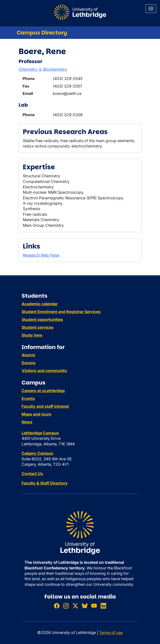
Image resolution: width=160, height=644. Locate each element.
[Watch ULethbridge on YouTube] (94, 606)
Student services (38, 327)
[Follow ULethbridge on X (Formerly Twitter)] (75, 606)
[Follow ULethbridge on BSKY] (85, 606)
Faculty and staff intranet (45, 406)
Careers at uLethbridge (43, 391)
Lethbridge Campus (40, 433)
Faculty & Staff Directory (45, 483)
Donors (29, 363)
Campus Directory (42, 33)
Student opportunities (42, 319)
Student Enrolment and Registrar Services (61, 312)
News (27, 422)
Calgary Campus (37, 453)
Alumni (28, 355)
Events (28, 398)
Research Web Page (41, 255)
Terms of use (111, 633)
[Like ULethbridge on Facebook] (57, 606)
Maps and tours (36, 414)
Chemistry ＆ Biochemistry (43, 69)
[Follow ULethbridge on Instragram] (66, 606)
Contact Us (32, 474)
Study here (32, 335)
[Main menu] (151, 9)
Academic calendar (40, 304)
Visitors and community (44, 371)
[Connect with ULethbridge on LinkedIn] (103, 606)
